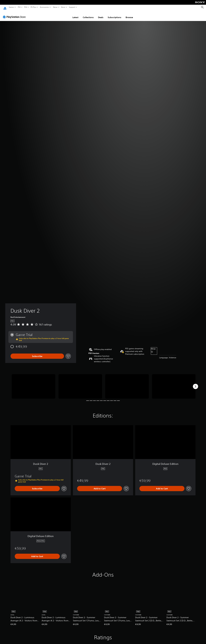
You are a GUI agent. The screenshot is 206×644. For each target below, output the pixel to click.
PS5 (19, 7)
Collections (88, 15)
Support (72, 7)
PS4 (26, 7)
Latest (75, 15)
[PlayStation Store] (15, 14)
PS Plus (33, 7)
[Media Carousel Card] (34, 384)
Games (11, 7)
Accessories (44, 7)
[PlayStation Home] (5, 7)
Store (63, 7)
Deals (101, 15)
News (55, 7)
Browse (129, 15)
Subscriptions (114, 15)
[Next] (195, 384)
